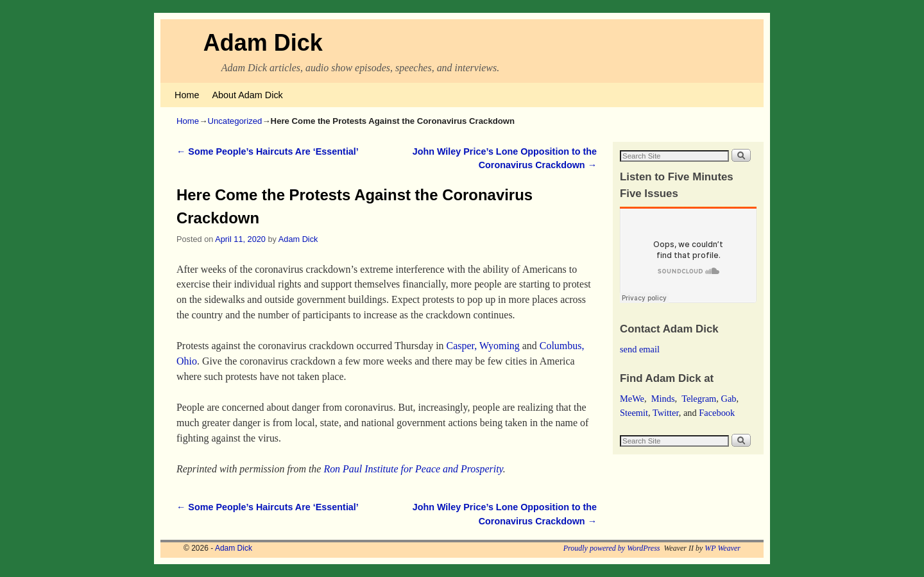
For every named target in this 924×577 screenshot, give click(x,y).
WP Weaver (723, 548)
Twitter (666, 413)
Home (187, 95)
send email (640, 349)
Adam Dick (263, 43)
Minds (663, 399)
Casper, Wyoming (483, 346)
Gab (728, 399)
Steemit (634, 413)
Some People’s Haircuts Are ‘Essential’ (268, 151)
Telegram (699, 399)
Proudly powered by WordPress (612, 548)
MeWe (632, 399)
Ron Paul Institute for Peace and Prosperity (413, 469)
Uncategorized (235, 121)
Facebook (717, 413)
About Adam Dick (247, 95)
